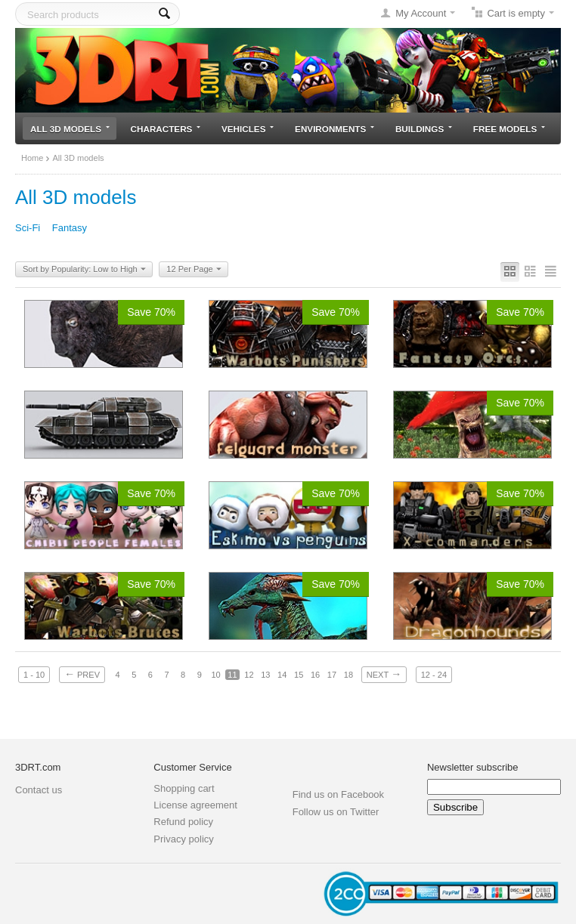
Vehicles (248, 129)
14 (282, 675)
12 (249, 675)
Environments (334, 129)
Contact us (39, 790)
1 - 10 (34, 675)
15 (299, 675)
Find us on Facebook (338, 794)
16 (315, 675)
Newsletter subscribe (473, 767)
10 (215, 675)
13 (265, 675)
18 (348, 675)
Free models (509, 129)
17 (332, 675)
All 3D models (70, 129)
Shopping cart (184, 788)
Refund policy (183, 822)
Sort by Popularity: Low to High (84, 270)
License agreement (195, 805)
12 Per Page (194, 270)
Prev (82, 674)
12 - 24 (434, 675)
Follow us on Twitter (336, 812)
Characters (166, 129)
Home (32, 158)
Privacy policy (183, 839)
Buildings (424, 129)
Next (384, 674)
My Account (421, 13)
